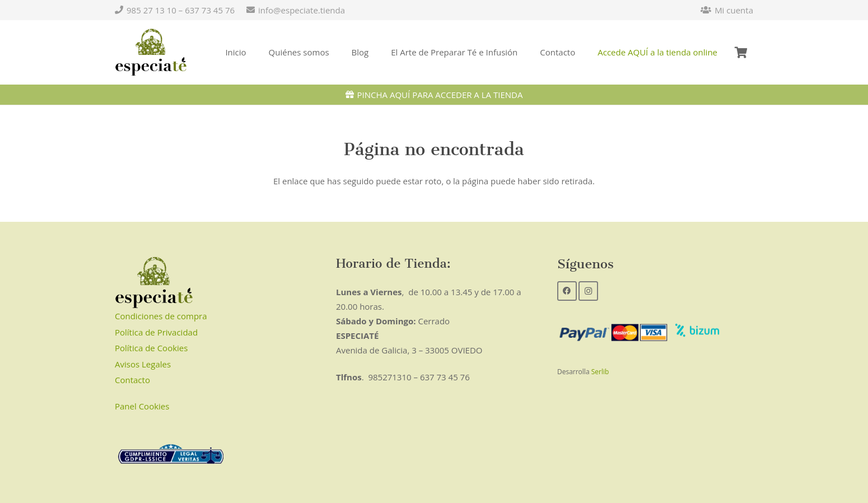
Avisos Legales (143, 364)
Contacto (132, 380)
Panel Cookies (142, 406)
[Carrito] (741, 52)
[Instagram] (588, 291)
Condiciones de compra (161, 316)
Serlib (600, 372)
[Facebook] (567, 291)
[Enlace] (151, 53)
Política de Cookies (151, 348)
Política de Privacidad (156, 332)
